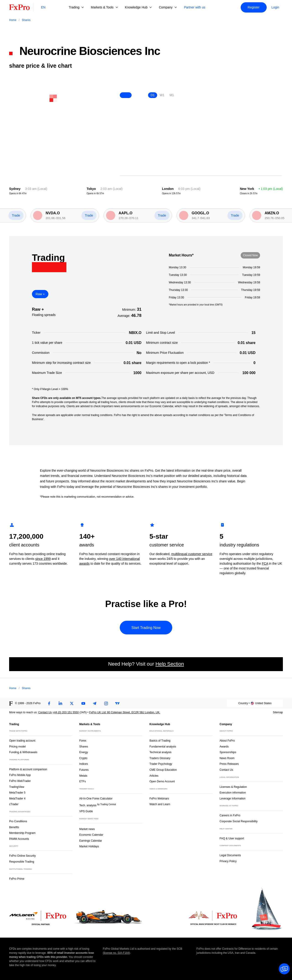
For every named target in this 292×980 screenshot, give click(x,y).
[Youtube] (83, 703)
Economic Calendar (91, 835)
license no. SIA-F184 (116, 953)
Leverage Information (233, 799)
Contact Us (45, 712)
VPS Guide (86, 811)
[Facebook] (49, 703)
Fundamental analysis (163, 747)
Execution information (233, 793)
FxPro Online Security (22, 856)
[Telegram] (95, 703)
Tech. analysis (98, 805)
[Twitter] (72, 703)
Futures (84, 770)
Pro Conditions (18, 821)
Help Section (170, 664)
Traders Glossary (160, 758)
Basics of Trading (160, 741)
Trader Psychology (161, 764)
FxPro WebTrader (20, 781)
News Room (227, 758)
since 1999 (43, 559)
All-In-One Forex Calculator (96, 799)
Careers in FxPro (230, 815)
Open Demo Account (162, 781)
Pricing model (17, 747)
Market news (89, 829)
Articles (154, 776)
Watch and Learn (160, 804)
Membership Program (22, 833)
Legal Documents (230, 855)
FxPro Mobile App (20, 775)
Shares (84, 747)
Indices (84, 764)
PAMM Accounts (19, 839)
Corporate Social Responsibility (239, 821)
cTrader (14, 804)
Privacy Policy (228, 861)
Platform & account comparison (28, 769)
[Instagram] (106, 703)
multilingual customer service (192, 554)
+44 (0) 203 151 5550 (66, 712)
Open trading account (22, 741)
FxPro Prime (17, 879)
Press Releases (229, 764)
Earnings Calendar (91, 841)
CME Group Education (163, 770)
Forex (83, 741)
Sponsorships (228, 752)
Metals (83, 776)
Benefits (14, 827)
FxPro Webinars (159, 799)
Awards (224, 747)
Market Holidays (89, 846)
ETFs (83, 781)
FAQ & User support (232, 838)
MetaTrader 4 (17, 799)
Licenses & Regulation (233, 787)
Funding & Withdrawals (23, 752)
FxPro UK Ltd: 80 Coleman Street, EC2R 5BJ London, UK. (125, 712)
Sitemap (278, 712)
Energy (84, 752)
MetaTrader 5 (17, 793)
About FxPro (227, 741)
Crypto (83, 758)
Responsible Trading (22, 862)
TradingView (17, 787)
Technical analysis (160, 752)
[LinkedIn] (60, 703)
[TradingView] (117, 703)
